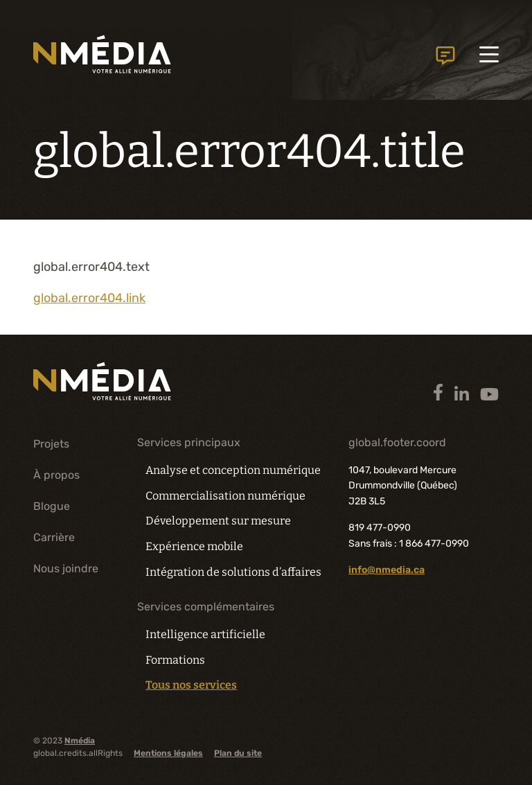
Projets (51, 444)
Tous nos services (191, 685)
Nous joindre (66, 568)
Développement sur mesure (218, 521)
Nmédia (80, 741)
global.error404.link (89, 298)
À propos (56, 475)
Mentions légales (168, 753)
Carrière (54, 537)
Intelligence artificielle (205, 634)
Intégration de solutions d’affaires (233, 572)
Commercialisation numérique (225, 496)
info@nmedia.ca (387, 570)
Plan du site (238, 753)
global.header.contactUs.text (445, 56)
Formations (175, 660)
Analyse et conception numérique (233, 470)
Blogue (52, 506)
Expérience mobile (194, 546)
